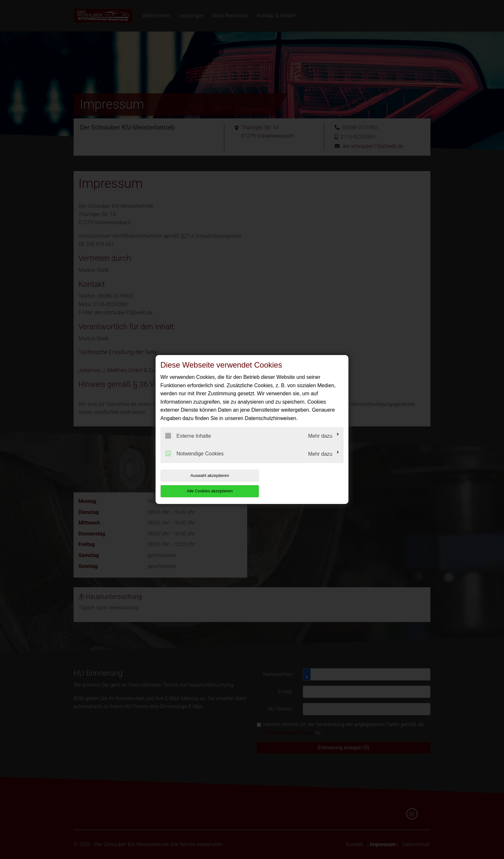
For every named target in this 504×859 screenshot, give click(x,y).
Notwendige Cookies (194, 461)
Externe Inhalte (188, 443)
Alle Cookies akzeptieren (302, 483)
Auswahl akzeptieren (202, 483)
